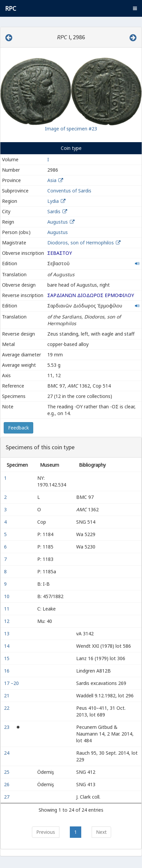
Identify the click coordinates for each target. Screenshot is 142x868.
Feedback (18, 428)
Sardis (54, 211)
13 (7, 633)
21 (7, 696)
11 (7, 609)
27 (7, 797)
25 (7, 772)
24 (7, 753)
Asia (52, 180)
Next (101, 832)
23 (7, 727)
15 (7, 658)
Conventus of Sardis (69, 191)
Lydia (53, 201)
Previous (46, 832)
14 (7, 646)
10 (7, 596)
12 (7, 621)
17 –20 (12, 683)
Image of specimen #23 (71, 129)
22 (7, 708)
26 (7, 784)
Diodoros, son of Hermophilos (81, 243)
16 (7, 671)
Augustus (58, 222)
